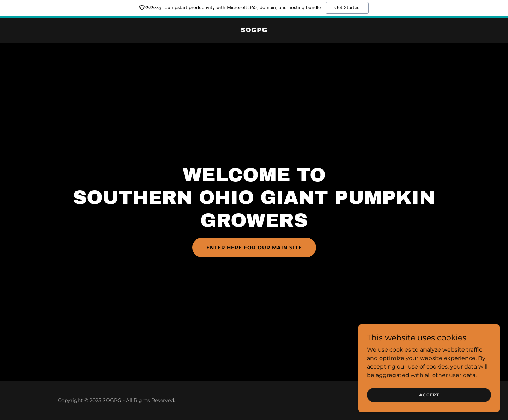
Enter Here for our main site (254, 248)
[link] (254, 30)
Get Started (347, 8)
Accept (429, 400)
